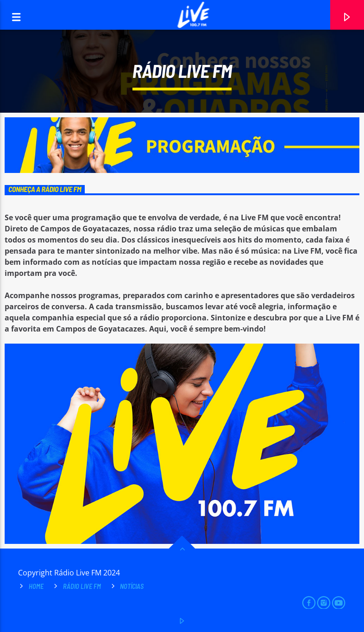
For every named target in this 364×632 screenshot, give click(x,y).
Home (36, 586)
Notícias (132, 586)
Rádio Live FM (82, 586)
